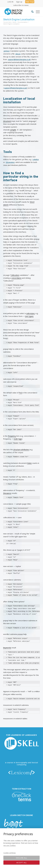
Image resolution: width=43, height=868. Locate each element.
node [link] (16, 439)
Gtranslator (10, 162)
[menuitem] (10, 2)
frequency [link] (12, 436)
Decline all (21, 858)
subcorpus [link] (31, 313)
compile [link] (13, 130)
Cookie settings (10, 853)
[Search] (31, 12)
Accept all (22, 862)
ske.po (18, 54)
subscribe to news (21, 5)
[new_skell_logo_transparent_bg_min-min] (22, 743)
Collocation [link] (15, 275)
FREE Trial (30, 2)
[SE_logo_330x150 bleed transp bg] (18, 12)
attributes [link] (25, 450)
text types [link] (29, 316)
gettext (7, 51)
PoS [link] (20, 393)
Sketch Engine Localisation (19, 19)
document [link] (7, 121)
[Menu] (37, 12)
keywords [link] (7, 648)
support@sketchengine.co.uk (19, 59)
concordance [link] (16, 278)
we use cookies (10, 845)
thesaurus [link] (7, 493)
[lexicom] (22, 772)
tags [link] (20, 439)
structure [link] (17, 450)
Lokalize (36, 159)
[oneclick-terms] (22, 797)
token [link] (29, 463)
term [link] (30, 71)
